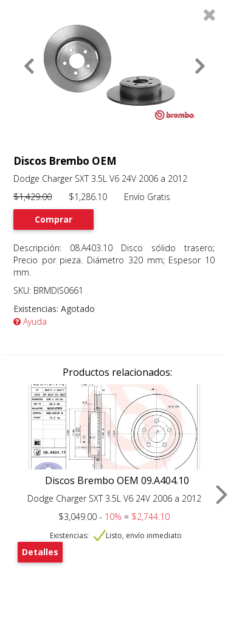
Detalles (40, 552)
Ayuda (30, 321)
